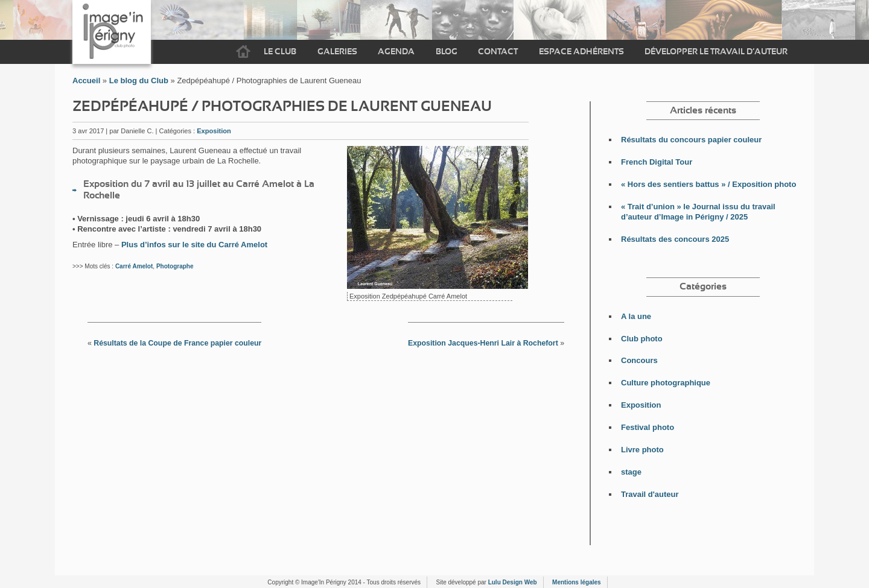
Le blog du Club (139, 81)
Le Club (280, 52)
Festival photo (648, 427)
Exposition (214, 131)
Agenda (396, 52)
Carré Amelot (134, 266)
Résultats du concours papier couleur (691, 140)
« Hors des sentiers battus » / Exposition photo (708, 184)
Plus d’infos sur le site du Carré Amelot (194, 245)
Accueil (243, 52)
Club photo (642, 339)
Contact (498, 52)
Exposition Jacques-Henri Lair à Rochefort (483, 343)
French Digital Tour (657, 162)
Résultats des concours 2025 (675, 239)
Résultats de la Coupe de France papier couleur (177, 343)
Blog (447, 52)
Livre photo (642, 450)
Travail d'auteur (650, 494)
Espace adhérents (581, 52)
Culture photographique (666, 383)
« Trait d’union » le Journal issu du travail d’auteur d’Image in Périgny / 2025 (698, 212)
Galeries (337, 52)
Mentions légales (577, 582)
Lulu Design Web (513, 582)
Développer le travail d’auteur (716, 52)
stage (631, 472)
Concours (639, 360)
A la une (636, 316)
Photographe (175, 266)
